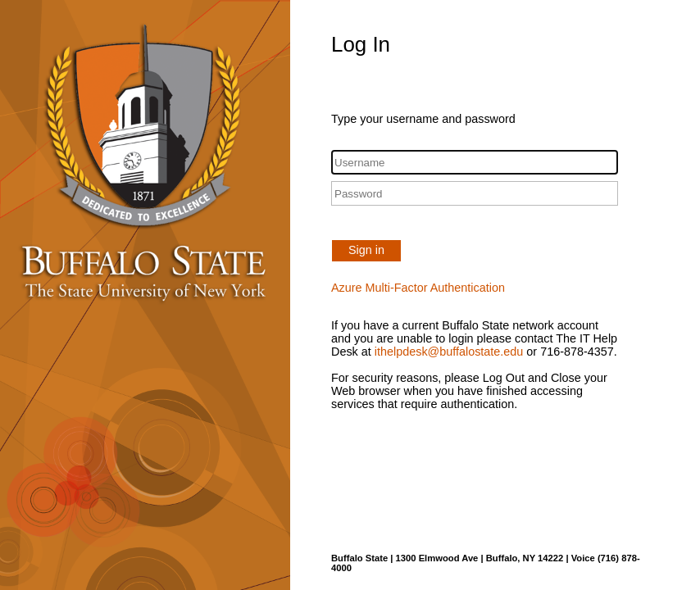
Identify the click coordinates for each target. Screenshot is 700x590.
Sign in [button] (366, 250)
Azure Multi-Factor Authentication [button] (418, 288)
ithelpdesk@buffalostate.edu (449, 352)
